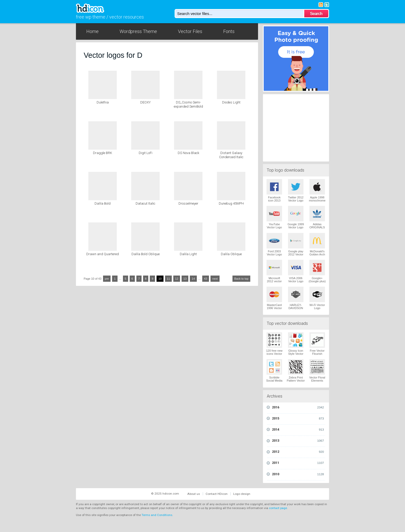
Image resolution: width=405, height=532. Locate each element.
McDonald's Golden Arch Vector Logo (317, 254)
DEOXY (145, 102)
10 (160, 279)
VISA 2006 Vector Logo (296, 280)
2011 (298, 463)
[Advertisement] (296, 127)
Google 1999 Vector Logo (296, 226)
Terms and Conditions (157, 515)
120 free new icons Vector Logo (274, 354)
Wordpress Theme (138, 31)
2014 (298, 430)
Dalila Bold (103, 203)
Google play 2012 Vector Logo (296, 254)
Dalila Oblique (231, 254)
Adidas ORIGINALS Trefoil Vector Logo (317, 229)
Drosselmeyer (188, 203)
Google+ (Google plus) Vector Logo (317, 281)
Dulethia (103, 102)
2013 (298, 441)
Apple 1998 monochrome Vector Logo (317, 200)
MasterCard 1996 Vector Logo (274, 308)
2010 (298, 474)
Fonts (229, 31)
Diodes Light (231, 102)
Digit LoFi (146, 153)
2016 (298, 407)
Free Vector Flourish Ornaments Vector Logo (317, 355)
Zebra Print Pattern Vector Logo (296, 381)
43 (206, 279)
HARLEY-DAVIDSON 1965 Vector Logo (296, 310)
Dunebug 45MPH (231, 203)
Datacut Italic (145, 203)
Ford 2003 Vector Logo (274, 253)
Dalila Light (188, 254)
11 (168, 279)
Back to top (241, 279)
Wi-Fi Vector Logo (317, 307)
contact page (278, 508)
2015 (298, 418)
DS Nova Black (188, 153)
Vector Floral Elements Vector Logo (317, 381)
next (215, 279)
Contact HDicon (217, 494)
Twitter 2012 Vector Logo (296, 199)
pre (107, 279)
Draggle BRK (103, 153)
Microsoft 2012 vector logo (274, 281)
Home (92, 31)
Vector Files (190, 31)
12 (177, 279)
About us (194, 494)
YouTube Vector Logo (274, 226)
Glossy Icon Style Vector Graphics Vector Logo (296, 355)
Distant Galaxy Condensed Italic (231, 155)
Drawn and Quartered (103, 254)
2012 (298, 452)
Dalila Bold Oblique (146, 254)
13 (185, 279)
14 (193, 279)
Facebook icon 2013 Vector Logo (274, 200)
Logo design (242, 494)
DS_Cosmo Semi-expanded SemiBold (188, 104)
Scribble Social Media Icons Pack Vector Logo (274, 382)
